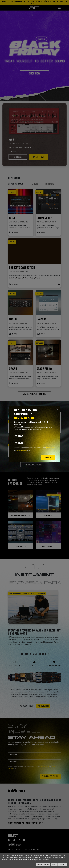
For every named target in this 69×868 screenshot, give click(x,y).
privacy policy (49, 855)
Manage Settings (43, 865)
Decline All (63, 865)
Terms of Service (21, 450)
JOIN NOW (48, 458)
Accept (54, 865)
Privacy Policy (51, 448)
